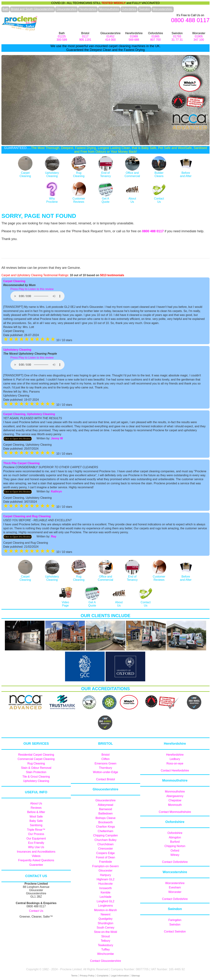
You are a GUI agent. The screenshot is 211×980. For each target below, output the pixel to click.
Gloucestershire (66, 9)
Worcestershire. (163, 9)
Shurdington (105, 923)
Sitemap (136, 976)
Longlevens (106, 906)
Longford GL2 (106, 901)
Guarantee (36, 865)
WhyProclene (52, 199)
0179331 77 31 (177, 38)
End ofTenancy (106, 173)
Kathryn (56, 491)
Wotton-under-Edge (105, 772)
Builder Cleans (159, 173)
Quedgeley (105, 919)
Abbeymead (105, 805)
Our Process (36, 834)
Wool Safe (36, 817)
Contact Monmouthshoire (175, 812)
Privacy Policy (87, 976)
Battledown (105, 813)
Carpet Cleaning (14, 281)
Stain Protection (36, 772)
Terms (74, 976)
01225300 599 (62, 38)
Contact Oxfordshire (175, 862)
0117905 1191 (85, 38)
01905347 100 (199, 38)
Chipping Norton (175, 846)
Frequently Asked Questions (36, 860)
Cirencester (106, 849)
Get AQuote (106, 199)
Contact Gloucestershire (106, 961)
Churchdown (106, 844)
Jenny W (57, 438)
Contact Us (36, 911)
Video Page (65, 602)
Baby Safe (36, 821)
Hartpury (105, 875)
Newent (105, 914)
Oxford (175, 851)
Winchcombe (105, 954)
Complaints (103, 976)
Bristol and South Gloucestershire (32, 9)
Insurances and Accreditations (36, 852)
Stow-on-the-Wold (106, 932)
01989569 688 (134, 38)
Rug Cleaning (36, 763)
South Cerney (106, 928)
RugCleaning (79, 173)
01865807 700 (156, 38)
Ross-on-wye (175, 763)
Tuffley (105, 950)
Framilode (105, 862)
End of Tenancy (132, 577)
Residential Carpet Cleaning (36, 755)
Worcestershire (175, 883)
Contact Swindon (175, 932)
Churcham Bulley (106, 840)
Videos (36, 856)
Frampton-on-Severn (106, 866)
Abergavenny (175, 796)
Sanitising (36, 825)
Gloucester (105, 871)
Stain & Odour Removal (36, 768)
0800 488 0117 (190, 20)
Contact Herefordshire (175, 770)
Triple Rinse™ (36, 830)
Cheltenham (105, 831)
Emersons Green (105, 763)
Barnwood (105, 809)
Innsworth (105, 888)
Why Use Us (36, 847)
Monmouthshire (109, 9)
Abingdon (175, 837)
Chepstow (175, 800)
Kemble (105, 892)
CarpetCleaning (25, 173)
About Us (36, 803)
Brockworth (105, 822)
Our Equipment (36, 838)
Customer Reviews (79, 199)
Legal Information (120, 976)
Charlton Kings (105, 827)
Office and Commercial (132, 173)
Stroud (105, 936)
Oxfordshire (129, 9)
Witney (175, 855)
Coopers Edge (105, 853)
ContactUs (159, 199)
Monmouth (175, 805)
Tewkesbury (105, 945)
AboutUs (132, 199)
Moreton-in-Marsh (105, 910)
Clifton (105, 759)
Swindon (144, 9)
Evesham (175, 887)
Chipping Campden (105, 835)
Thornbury (105, 768)
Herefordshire (88, 9)
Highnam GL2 (105, 879)
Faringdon (175, 920)
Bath (5, 9)
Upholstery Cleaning (52, 173)
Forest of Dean (106, 857)
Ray (54, 536)
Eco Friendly (36, 843)
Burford (175, 842)
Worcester (175, 892)
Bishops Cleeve (105, 818)
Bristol (105, 755)
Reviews (36, 808)
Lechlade (105, 897)
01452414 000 (110, 38)
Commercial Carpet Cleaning (36, 759)
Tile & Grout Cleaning (36, 777)
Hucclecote (105, 884)
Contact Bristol (105, 779)
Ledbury (175, 759)
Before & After (36, 812)
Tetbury (105, 941)
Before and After (186, 173)
